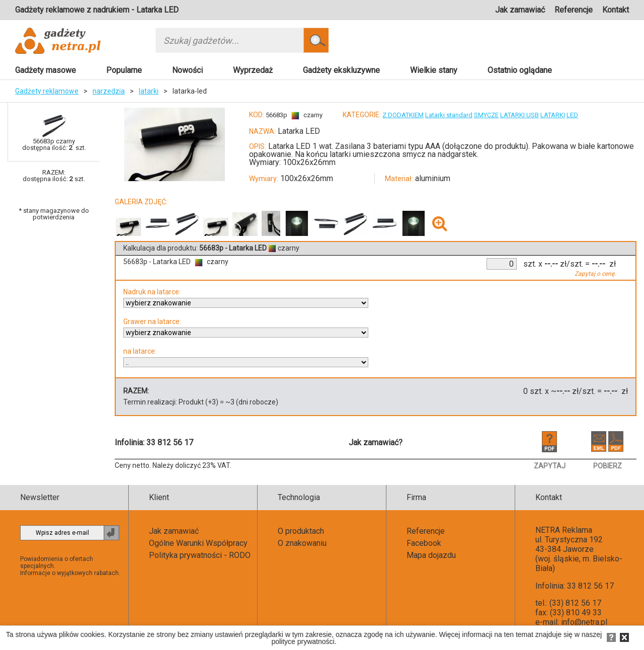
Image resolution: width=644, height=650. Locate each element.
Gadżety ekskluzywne (341, 70)
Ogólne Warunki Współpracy (198, 543)
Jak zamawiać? (376, 442)
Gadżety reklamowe (47, 91)
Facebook (424, 543)
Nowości (187, 70)
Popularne (124, 70)
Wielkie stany (434, 70)
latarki (149, 91)
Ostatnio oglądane (520, 70)
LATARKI (553, 115)
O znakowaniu (302, 543)
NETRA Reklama (564, 530)
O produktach (301, 531)
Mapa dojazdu (431, 555)
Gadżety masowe (46, 70)
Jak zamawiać (520, 10)
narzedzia (109, 91)
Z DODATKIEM (403, 115)
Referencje (574, 10)
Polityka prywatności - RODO (200, 555)
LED (572, 115)
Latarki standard (449, 115)
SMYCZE (486, 115)
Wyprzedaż (253, 70)
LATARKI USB (519, 115)
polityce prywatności (303, 641)
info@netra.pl (584, 622)
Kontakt (616, 10)
